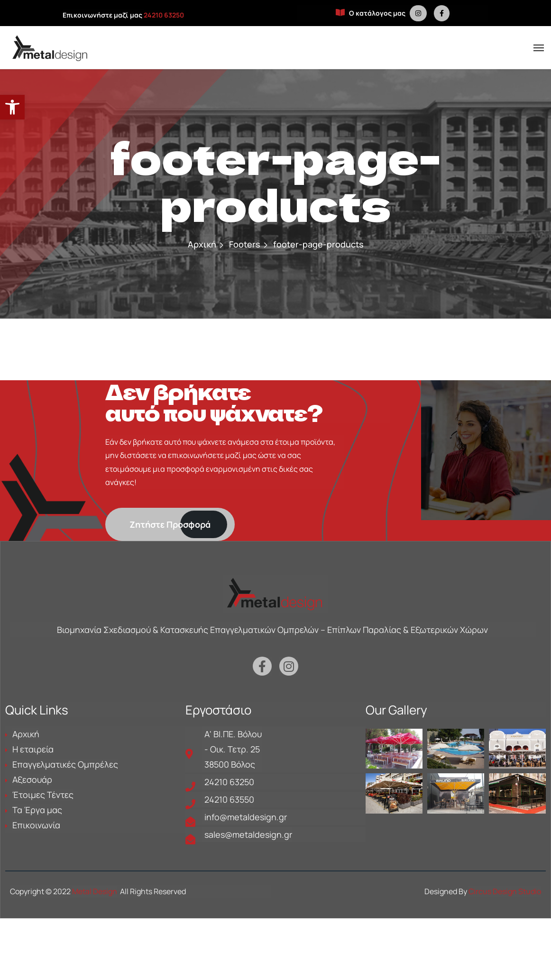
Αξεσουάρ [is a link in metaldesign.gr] (32, 779)
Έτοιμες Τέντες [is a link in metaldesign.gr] (43, 795)
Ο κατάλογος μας (370, 13)
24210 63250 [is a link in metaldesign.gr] (164, 15)
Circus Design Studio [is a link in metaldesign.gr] (505, 891)
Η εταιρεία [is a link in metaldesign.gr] (33, 749)
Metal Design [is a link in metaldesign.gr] (95, 891)
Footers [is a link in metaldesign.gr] (245, 244)
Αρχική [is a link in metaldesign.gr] (202, 244)
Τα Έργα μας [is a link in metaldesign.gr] (37, 810)
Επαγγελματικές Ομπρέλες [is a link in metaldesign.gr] (65, 764)
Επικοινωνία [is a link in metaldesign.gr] (36, 825)
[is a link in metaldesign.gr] (418, 13)
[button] (12, 107)
